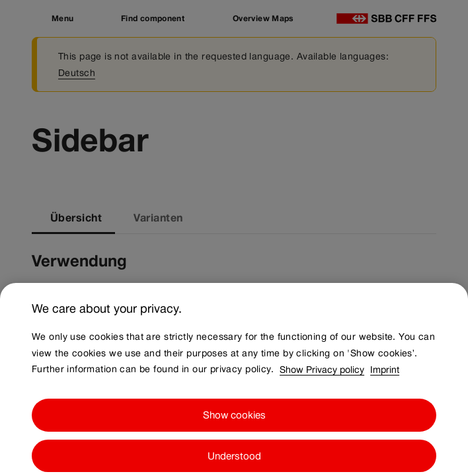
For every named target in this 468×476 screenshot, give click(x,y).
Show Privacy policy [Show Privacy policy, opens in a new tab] (322, 376)
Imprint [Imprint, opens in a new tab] (385, 376)
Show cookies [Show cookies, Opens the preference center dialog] (234, 421)
